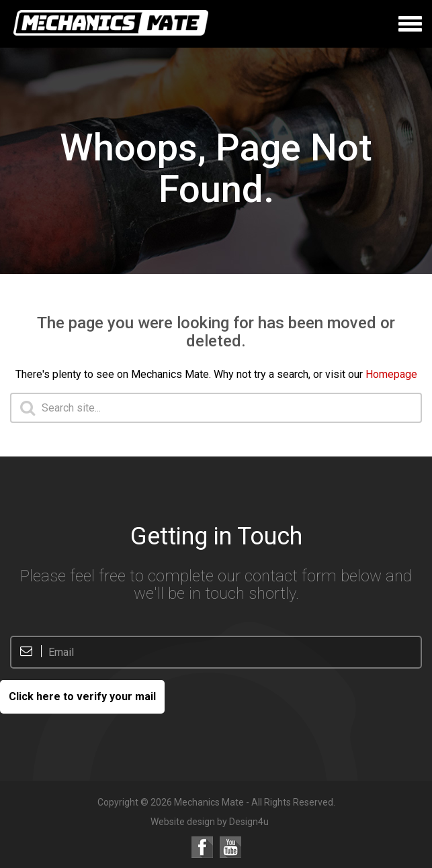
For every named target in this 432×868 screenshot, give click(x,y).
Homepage (391, 374)
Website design (183, 822)
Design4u (249, 822)
